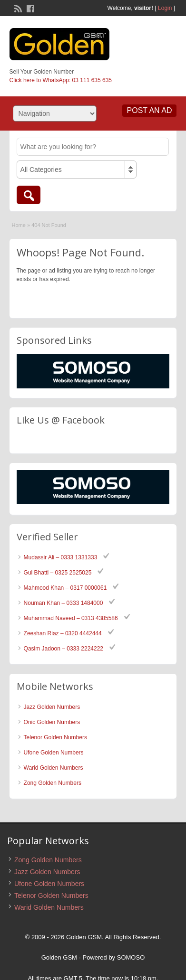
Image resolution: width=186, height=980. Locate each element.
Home (19, 225)
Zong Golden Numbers (53, 783)
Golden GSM (59, 957)
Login (165, 8)
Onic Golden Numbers (52, 722)
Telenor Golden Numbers (55, 737)
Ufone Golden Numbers (54, 753)
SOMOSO (131, 957)
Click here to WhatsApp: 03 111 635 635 (61, 80)
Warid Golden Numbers (54, 768)
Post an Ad (150, 110)
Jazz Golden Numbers (52, 707)
